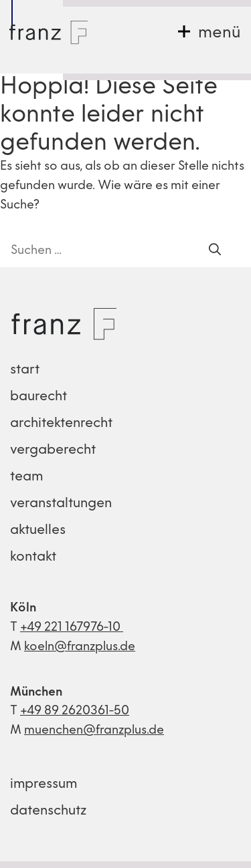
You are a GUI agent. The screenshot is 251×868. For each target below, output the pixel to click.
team (26, 477)
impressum (44, 784)
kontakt (33, 557)
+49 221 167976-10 (72, 628)
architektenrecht (61, 424)
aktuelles (38, 531)
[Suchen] (215, 251)
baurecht (38, 397)
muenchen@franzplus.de (94, 731)
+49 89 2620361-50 (75, 711)
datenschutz (48, 811)
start (25, 370)
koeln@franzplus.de (80, 647)
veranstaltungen (61, 504)
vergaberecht (53, 450)
